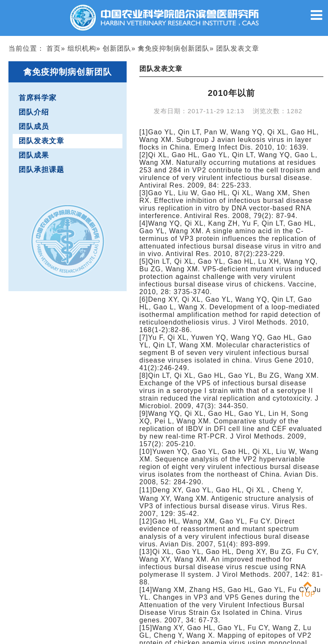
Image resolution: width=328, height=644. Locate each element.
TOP (308, 589)
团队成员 (34, 127)
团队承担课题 (41, 170)
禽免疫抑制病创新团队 (173, 48)
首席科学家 (38, 98)
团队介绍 (34, 112)
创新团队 (117, 48)
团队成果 (34, 155)
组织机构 (82, 48)
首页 (54, 48)
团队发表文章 (41, 141)
